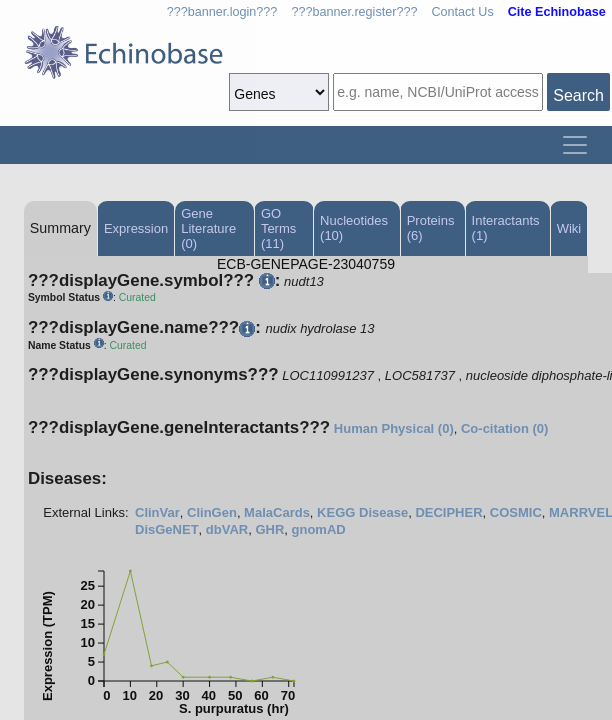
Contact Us (462, 12)
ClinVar (157, 512)
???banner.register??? (354, 12)
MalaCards (277, 512)
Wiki (569, 228)
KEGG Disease (362, 512)
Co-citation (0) (504, 428)
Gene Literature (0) (208, 228)
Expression (136, 228)
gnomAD (319, 529)
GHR (269, 529)
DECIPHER (448, 512)
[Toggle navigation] (575, 145)
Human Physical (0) (394, 428)
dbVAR (227, 529)
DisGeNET (167, 529)
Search (578, 95)
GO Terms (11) (278, 228)
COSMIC (516, 512)
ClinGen (212, 512)
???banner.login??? (222, 12)
